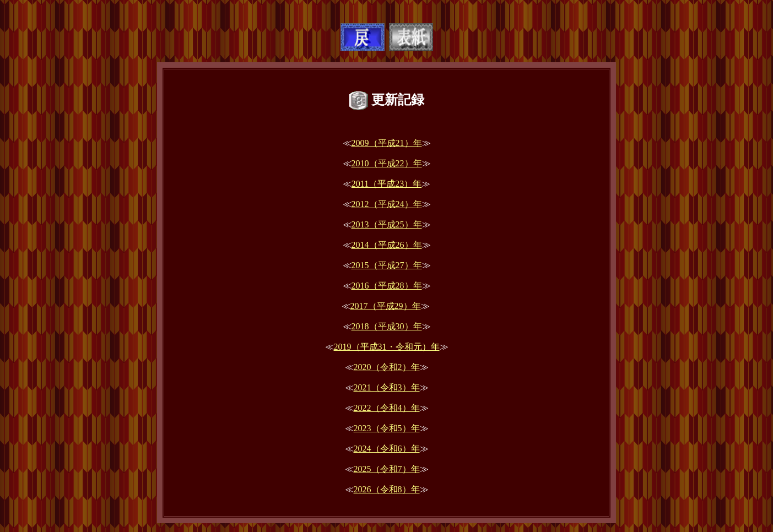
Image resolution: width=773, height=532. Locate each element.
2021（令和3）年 (387, 387)
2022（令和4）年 (387, 408)
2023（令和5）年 (387, 428)
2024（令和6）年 (387, 449)
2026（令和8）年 (387, 489)
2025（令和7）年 (387, 469)
